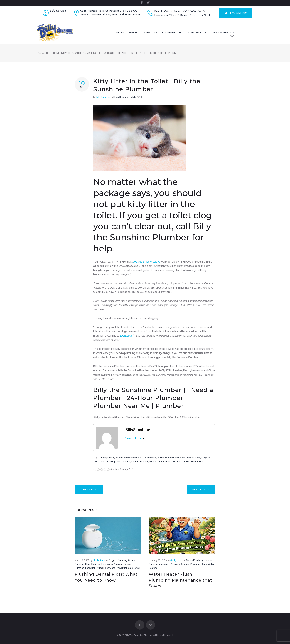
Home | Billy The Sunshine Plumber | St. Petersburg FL (84, 56)
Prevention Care (125, 571)
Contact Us (213, 34)
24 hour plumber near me (128, 461)
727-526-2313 (194, 11)
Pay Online (236, 13)
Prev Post (91, 492)
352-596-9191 (200, 15)
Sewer (137, 571)
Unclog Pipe (197, 465)
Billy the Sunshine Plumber (171, 461)
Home (136, 34)
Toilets (133, 100)
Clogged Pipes (193, 461)
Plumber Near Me (167, 465)
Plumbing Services (106, 571)
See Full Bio (134, 441)
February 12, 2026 (158, 563)
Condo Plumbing (194, 563)
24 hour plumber (106, 461)
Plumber (154, 465)
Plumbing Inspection (85, 571)
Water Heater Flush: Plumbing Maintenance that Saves (180, 583)
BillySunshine (103, 100)
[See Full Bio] (144, 441)
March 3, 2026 (82, 563)
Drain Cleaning (121, 100)
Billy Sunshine (149, 461)
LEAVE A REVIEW (239, 35)
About (149, 34)
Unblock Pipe (184, 465)
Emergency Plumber (112, 567)
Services (166, 34)
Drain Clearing (123, 465)
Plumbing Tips (188, 34)
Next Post (200, 492)
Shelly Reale (99, 563)
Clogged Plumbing (118, 563)
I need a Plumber (140, 465)
